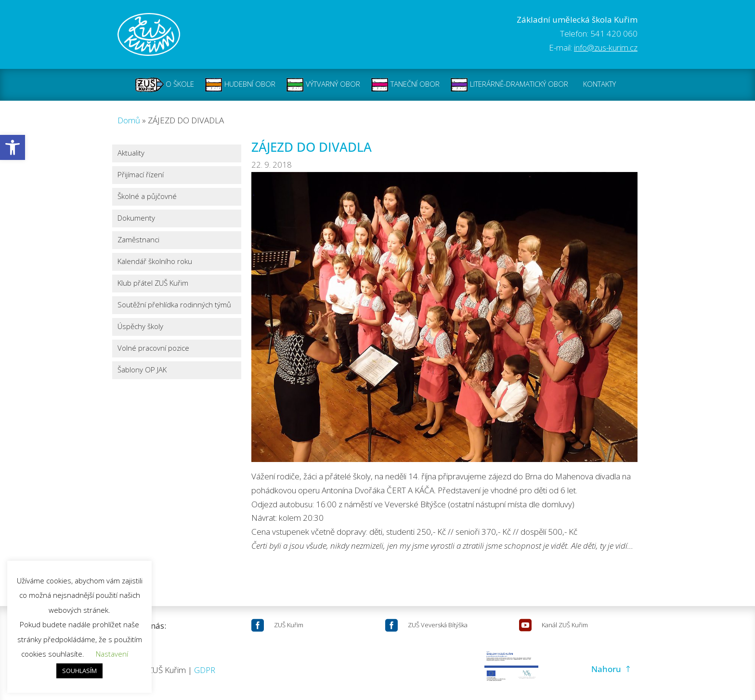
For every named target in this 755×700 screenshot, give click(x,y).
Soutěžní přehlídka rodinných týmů (174, 305)
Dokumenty (136, 218)
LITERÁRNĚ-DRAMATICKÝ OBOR (509, 85)
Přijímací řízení (141, 175)
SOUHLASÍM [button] (79, 671)
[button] (13, 147)
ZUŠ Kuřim (289, 625)
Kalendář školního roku (155, 262)
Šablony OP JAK (142, 370)
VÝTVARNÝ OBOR (323, 85)
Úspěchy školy (140, 327)
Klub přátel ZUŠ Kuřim (153, 284)
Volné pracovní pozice (153, 349)
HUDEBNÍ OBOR (240, 85)
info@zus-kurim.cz (606, 47)
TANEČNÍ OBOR (405, 85)
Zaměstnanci (138, 240)
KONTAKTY (599, 85)
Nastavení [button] (112, 654)
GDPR (205, 669)
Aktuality (131, 153)
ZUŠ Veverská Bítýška (438, 625)
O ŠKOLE (165, 85)
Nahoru (606, 669)
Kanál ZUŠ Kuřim (565, 625)
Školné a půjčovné (147, 197)
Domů (129, 120)
